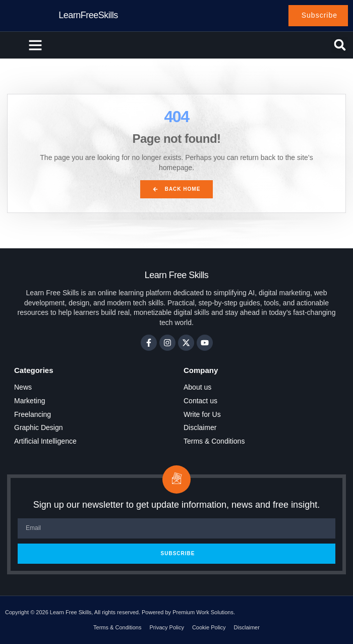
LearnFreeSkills (88, 15)
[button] (35, 45)
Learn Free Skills (177, 275)
